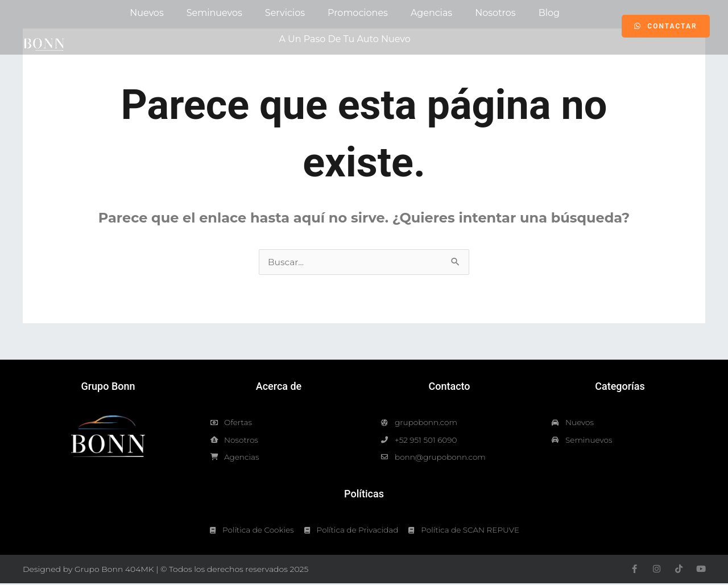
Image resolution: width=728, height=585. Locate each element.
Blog (549, 13)
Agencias (431, 13)
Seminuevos (214, 13)
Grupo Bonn (108, 386)
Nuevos (147, 13)
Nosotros (495, 13)
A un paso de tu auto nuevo (344, 39)
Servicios (285, 13)
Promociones (358, 13)
